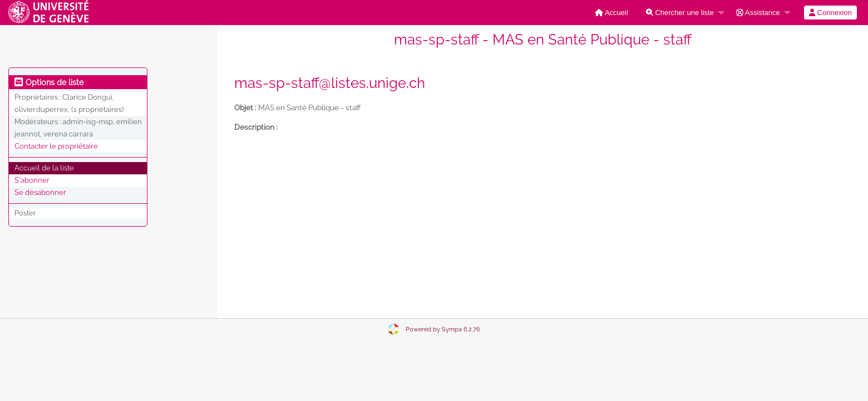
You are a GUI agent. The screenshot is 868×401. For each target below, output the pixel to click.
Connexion (830, 13)
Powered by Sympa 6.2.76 (443, 329)
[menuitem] (611, 13)
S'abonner (32, 180)
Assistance (758, 13)
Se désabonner (40, 192)
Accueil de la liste (44, 168)
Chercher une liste (680, 13)
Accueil (611, 13)
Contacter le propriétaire (56, 146)
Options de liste (49, 82)
